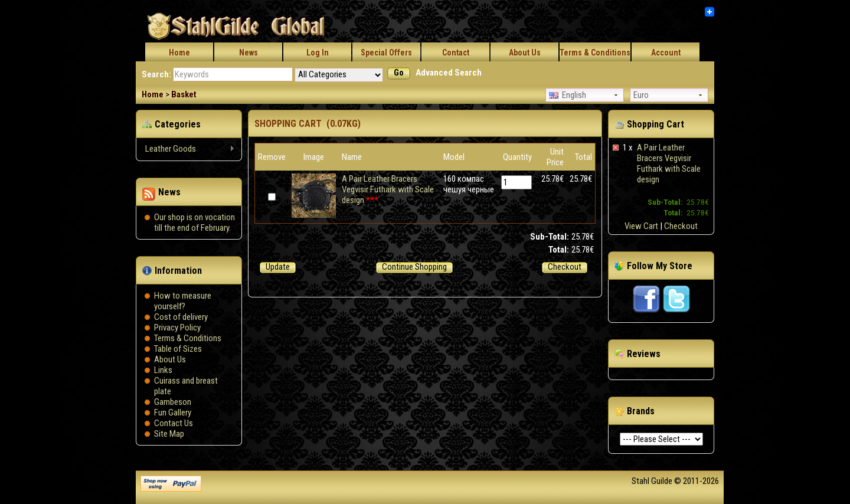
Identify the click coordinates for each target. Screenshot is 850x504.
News (249, 53)
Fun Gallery (173, 413)
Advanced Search (449, 73)
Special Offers (386, 53)
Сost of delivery (181, 317)
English (568, 95)
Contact (456, 53)
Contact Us (174, 423)
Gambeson (173, 402)
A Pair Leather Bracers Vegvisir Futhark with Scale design (669, 163)
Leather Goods (186, 149)
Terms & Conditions (595, 53)
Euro (641, 95)
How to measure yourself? (183, 301)
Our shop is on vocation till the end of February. (194, 222)
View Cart (641, 226)
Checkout (681, 226)
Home (179, 53)
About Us (525, 53)
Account (666, 53)
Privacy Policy (177, 328)
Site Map (169, 434)
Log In (318, 53)
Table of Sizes (178, 349)
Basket (184, 94)
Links (163, 370)
